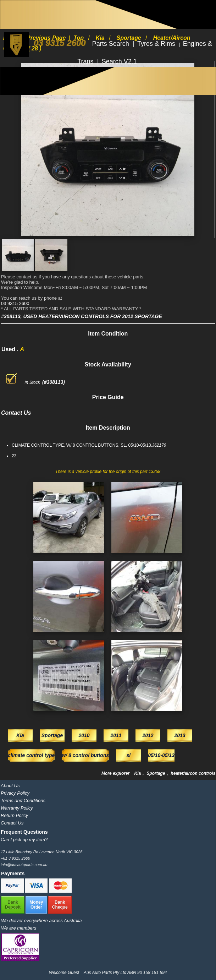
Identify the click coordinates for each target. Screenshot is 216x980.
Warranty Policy (17, 808)
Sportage (156, 773)
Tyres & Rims (157, 44)
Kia (138, 773)
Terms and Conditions (23, 801)
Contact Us (12, 823)
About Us (10, 786)
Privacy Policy (15, 793)
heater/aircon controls (193, 773)
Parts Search (112, 44)
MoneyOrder (36, 905)
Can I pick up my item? (24, 840)
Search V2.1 (119, 61)
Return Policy (14, 815)
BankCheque (60, 905)
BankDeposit (13, 905)
